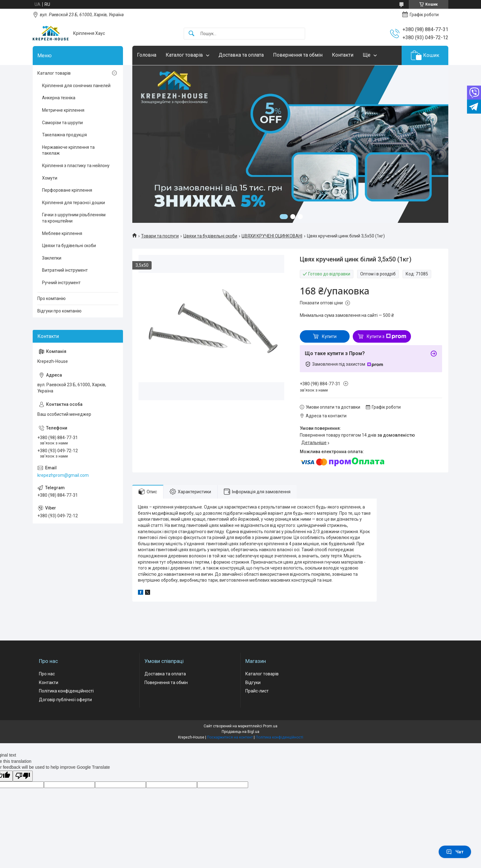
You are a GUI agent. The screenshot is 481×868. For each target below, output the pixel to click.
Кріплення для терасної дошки (73, 203)
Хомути (50, 178)
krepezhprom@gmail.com (63, 475)
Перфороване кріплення (67, 190)
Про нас (47, 674)
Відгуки (253, 683)
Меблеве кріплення (62, 233)
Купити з (387, 336)
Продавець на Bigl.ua (241, 732)
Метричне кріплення (63, 110)
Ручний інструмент (61, 283)
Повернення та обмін (298, 55)
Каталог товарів (184, 55)
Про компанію (52, 298)
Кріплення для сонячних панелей (76, 86)
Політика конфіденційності (66, 691)
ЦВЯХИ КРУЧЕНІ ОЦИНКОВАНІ (272, 236)
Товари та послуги (160, 236)
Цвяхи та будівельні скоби (210, 236)
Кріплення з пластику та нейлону (76, 166)
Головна (147, 55)
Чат (455, 852)
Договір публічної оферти (65, 700)
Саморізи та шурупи (62, 123)
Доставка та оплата (241, 55)
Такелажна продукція (64, 135)
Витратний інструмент (65, 270)
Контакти (343, 55)
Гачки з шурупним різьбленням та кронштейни (74, 218)
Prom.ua (270, 726)
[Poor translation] (23, 776)
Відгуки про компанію (59, 311)
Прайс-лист (257, 691)
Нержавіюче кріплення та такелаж (68, 150)
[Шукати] (191, 34)
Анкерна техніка (59, 98)
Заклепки (52, 258)
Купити (329, 336)
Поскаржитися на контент (230, 737)
